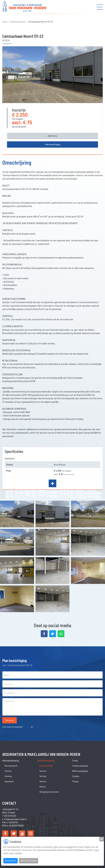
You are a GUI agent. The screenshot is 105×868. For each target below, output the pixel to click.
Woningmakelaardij (11, 761)
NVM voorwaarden (80, 771)
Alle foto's (53, 136)
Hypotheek (9, 781)
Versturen (10, 720)
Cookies (27, 727)
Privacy (37, 727)
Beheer (43, 787)
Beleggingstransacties (49, 792)
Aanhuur (43, 771)
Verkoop (8, 771)
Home (5, 22)
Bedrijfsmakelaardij (46, 761)
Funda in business (80, 766)
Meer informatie (29, 861)
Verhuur (43, 781)
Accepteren (11, 861)
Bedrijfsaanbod (18, 22)
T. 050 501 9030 (9, 816)
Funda (75, 761)
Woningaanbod (11, 766)
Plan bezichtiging (53, 144)
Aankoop (8, 776)
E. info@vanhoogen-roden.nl (14, 819)
